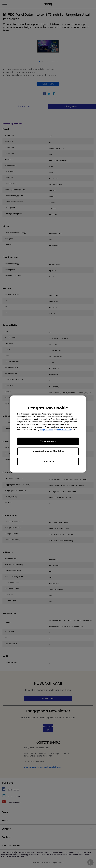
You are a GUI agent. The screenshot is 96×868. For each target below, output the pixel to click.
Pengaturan (48, 461)
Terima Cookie (48, 441)
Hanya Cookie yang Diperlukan (48, 451)
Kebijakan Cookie (47, 430)
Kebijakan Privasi (64, 430)
